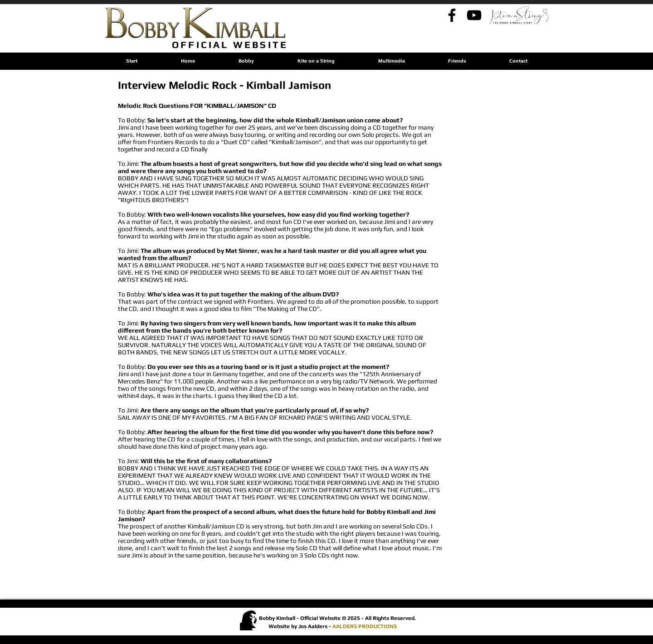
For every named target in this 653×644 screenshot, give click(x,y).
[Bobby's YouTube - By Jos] (474, 15)
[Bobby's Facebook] (452, 15)
